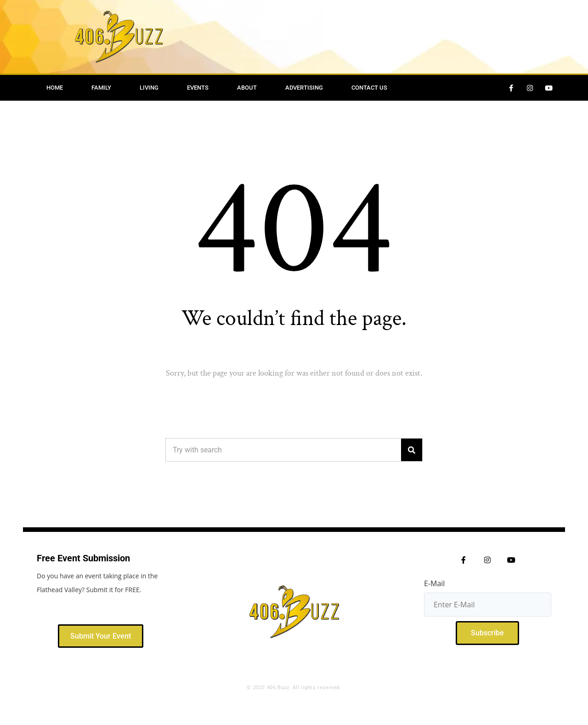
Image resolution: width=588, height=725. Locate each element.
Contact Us (369, 88)
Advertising (304, 88)
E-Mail (434, 583)
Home (55, 88)
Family (101, 88)
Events (198, 88)
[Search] (412, 450)
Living (149, 88)
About (247, 88)
